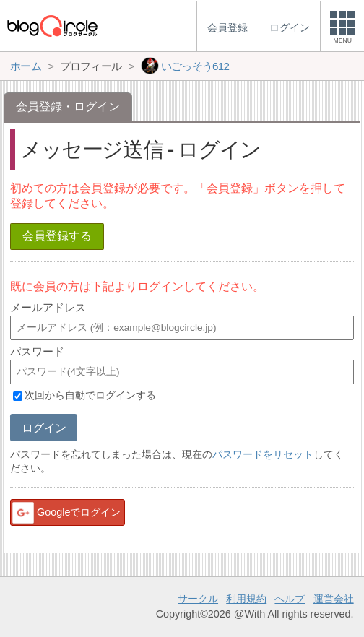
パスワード (37, 351)
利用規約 (246, 599)
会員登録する (57, 236)
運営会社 (334, 599)
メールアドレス (48, 307)
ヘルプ (290, 599)
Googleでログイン (66, 513)
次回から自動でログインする (90, 396)
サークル (198, 599)
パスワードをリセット (263, 454)
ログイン (44, 428)
